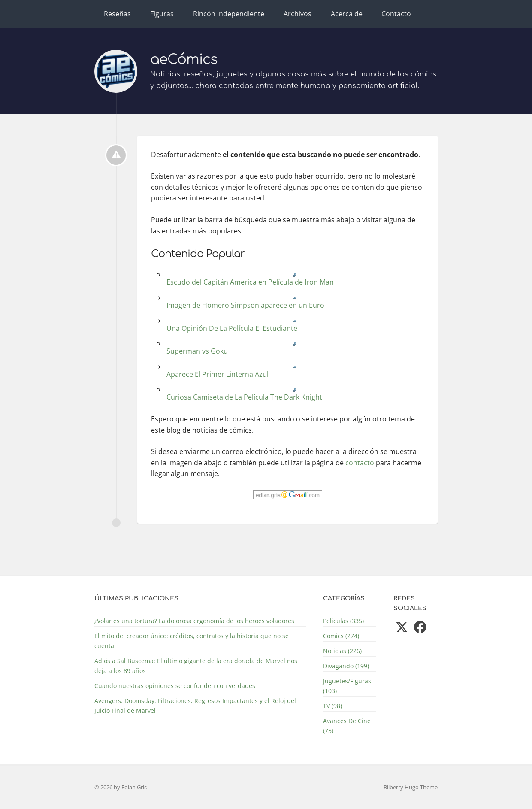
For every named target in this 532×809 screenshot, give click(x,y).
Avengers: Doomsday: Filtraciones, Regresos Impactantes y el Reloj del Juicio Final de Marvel (195, 706)
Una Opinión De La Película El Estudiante (231, 325)
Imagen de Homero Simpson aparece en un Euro (245, 302)
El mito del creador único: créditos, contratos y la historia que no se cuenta (192, 641)
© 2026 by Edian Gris (121, 787)
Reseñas (117, 14)
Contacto (396, 14)
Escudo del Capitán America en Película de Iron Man (249, 279)
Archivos (298, 14)
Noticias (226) (342, 651)
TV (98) (332, 706)
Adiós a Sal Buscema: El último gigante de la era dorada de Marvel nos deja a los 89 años (196, 666)
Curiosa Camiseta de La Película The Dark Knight (243, 394)
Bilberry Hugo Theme (411, 787)
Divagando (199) (346, 666)
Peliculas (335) (343, 621)
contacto (360, 463)
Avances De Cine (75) (347, 726)
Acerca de (347, 14)
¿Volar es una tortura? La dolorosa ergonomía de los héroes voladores (194, 621)
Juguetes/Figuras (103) (347, 686)
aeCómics (184, 59)
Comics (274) (341, 636)
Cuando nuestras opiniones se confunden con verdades (175, 686)
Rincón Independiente (229, 14)
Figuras (162, 14)
